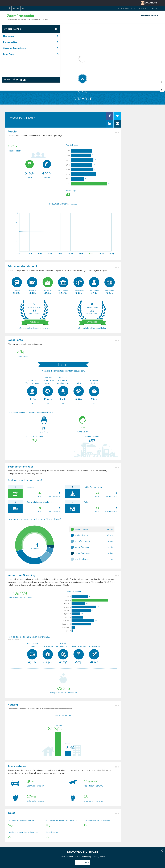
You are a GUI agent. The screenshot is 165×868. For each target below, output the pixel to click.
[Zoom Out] (162, 86)
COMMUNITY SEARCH (148, 16)
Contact (134, 9)
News (127, 9)
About (120, 9)
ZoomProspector (21, 16)
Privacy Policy (144, 9)
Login (155, 9)
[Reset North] (162, 90)
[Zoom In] (162, 82)
